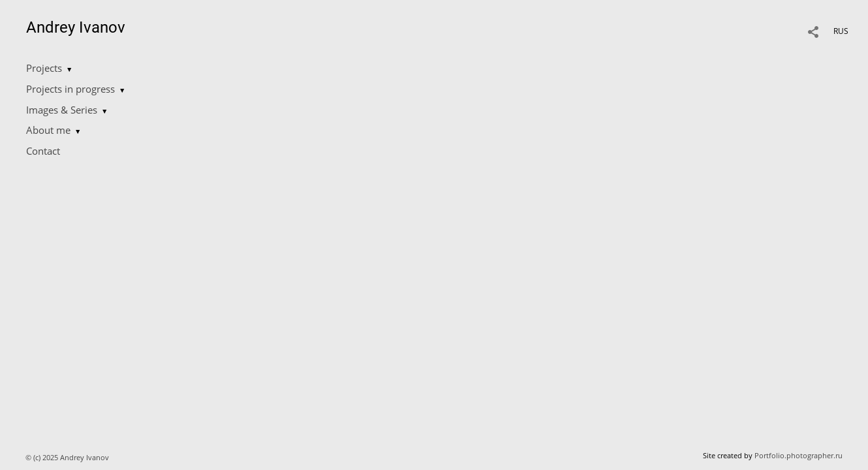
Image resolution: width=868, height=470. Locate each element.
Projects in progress (70, 89)
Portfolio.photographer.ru (798, 455)
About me (48, 130)
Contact (43, 151)
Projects (44, 68)
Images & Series (62, 110)
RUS (841, 31)
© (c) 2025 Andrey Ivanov (68, 457)
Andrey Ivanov (76, 27)
